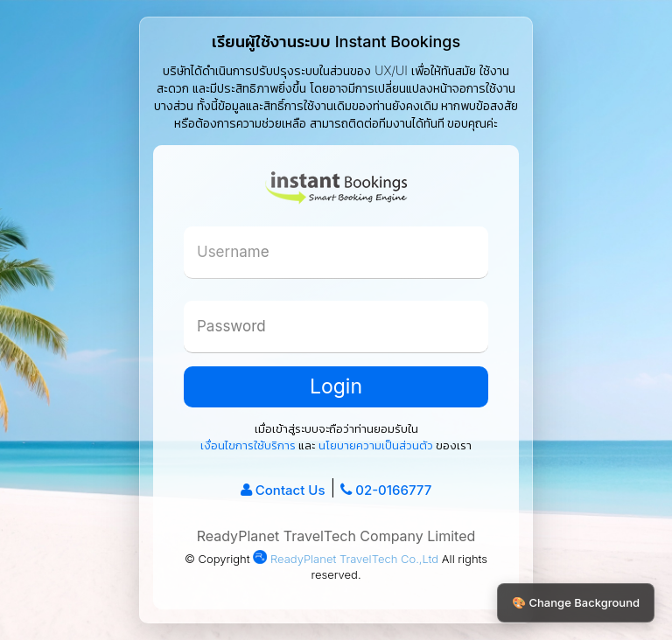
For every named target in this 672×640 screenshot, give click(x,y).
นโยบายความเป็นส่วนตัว (376, 445)
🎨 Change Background (576, 602)
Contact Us (290, 490)
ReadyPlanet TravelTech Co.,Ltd (346, 559)
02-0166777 (393, 490)
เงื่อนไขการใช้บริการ (248, 445)
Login (336, 386)
